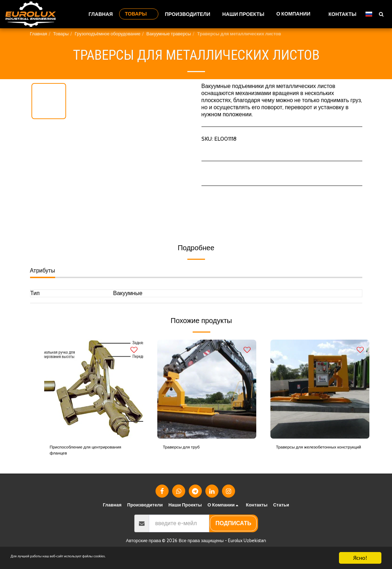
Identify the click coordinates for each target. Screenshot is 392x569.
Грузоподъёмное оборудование (107, 34)
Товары (61, 34)
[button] (296, 14)
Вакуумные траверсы (169, 34)
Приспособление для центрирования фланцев (82, 453)
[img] (94, 389)
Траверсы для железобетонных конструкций (317, 453)
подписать (233, 528)
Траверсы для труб (188, 448)
